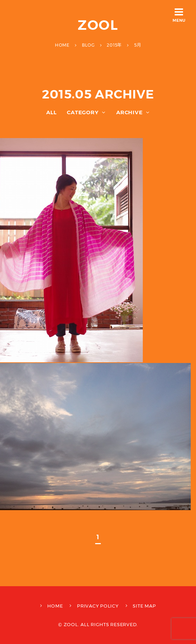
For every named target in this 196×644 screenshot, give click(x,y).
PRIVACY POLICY (98, 606)
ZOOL (98, 25)
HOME (55, 606)
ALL (51, 112)
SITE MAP (144, 606)
